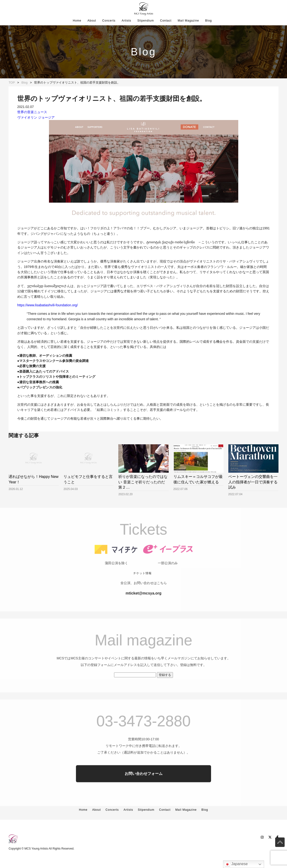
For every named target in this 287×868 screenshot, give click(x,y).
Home (77, 21)
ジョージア (46, 117)
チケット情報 (142, 583)
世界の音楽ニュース (32, 112)
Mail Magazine (188, 21)
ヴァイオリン (27, 117)
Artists (126, 21)
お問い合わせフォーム (144, 784)
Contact (166, 21)
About (92, 21)
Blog (208, 21)
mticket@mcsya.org (144, 603)
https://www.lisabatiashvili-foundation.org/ (48, 305)
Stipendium (146, 21)
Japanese (236, 864)
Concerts (109, 21)
